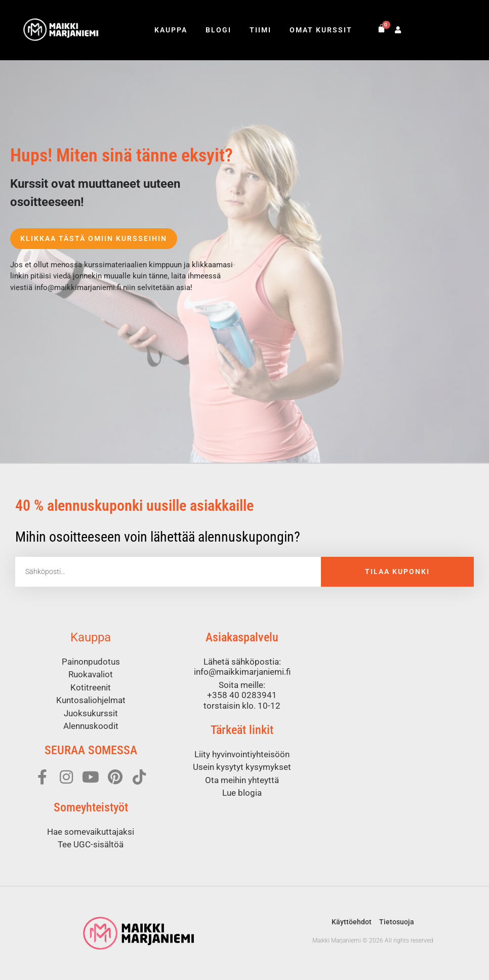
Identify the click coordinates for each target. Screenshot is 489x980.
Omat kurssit (321, 30)
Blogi (218, 30)
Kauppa (171, 30)
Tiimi (260, 30)
